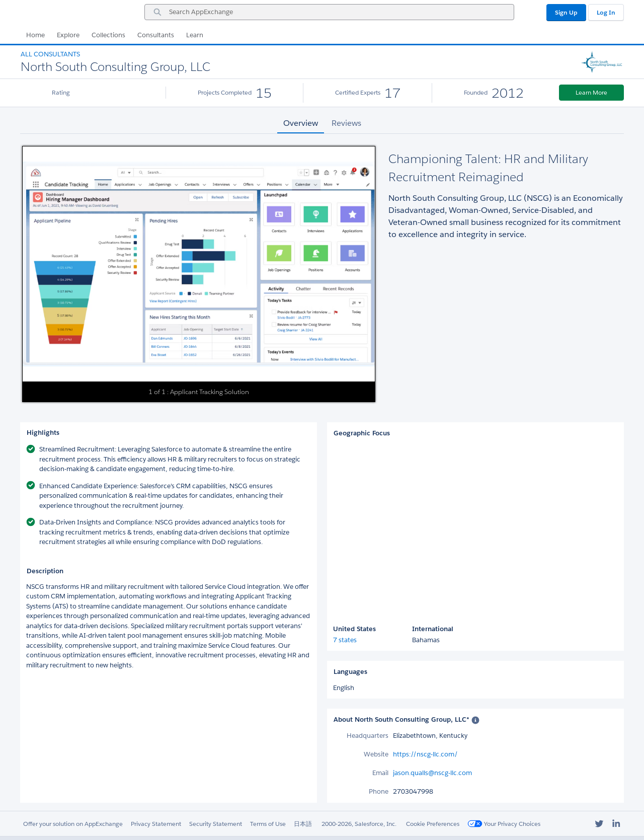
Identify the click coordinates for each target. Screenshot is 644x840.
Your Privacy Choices (504, 824)
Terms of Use (268, 824)
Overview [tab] (301, 123)
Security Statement (216, 824)
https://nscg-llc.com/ (425, 754)
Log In (606, 12)
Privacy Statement (156, 824)
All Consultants (50, 54)
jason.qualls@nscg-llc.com (432, 773)
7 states (345, 640)
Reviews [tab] (346, 123)
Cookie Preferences (433, 824)
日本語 (303, 824)
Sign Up (566, 12)
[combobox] (329, 12)
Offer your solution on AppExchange (73, 824)
